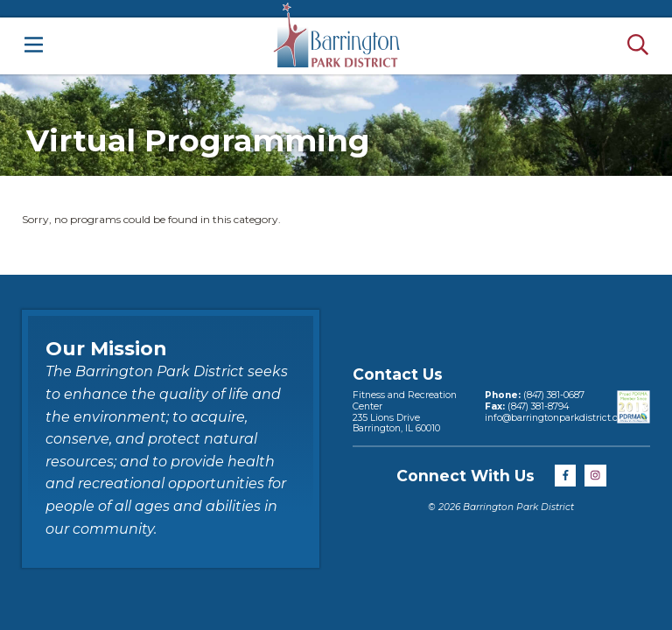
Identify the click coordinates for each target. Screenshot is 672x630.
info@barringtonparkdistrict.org (556, 418)
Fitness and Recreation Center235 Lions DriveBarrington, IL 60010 (405, 412)
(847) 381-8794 (537, 406)
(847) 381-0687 (553, 395)
